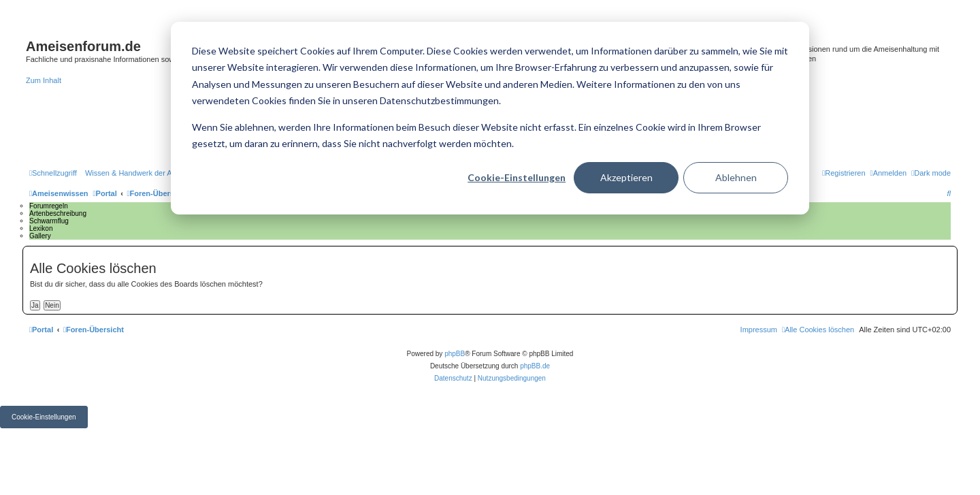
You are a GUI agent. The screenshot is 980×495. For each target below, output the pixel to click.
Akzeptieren (626, 177)
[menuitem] (153, 173)
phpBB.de (535, 366)
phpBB (455, 354)
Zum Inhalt (44, 80)
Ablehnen (736, 177)
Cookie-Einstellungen (517, 177)
